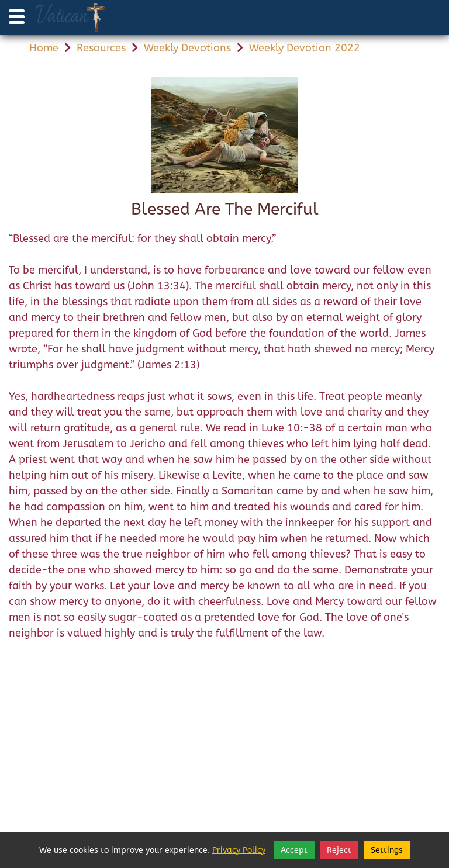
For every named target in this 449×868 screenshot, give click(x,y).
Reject (339, 850)
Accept (294, 850)
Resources (101, 48)
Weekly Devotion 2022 (305, 48)
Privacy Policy (239, 850)
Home (44, 48)
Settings (387, 850)
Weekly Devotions (187, 48)
